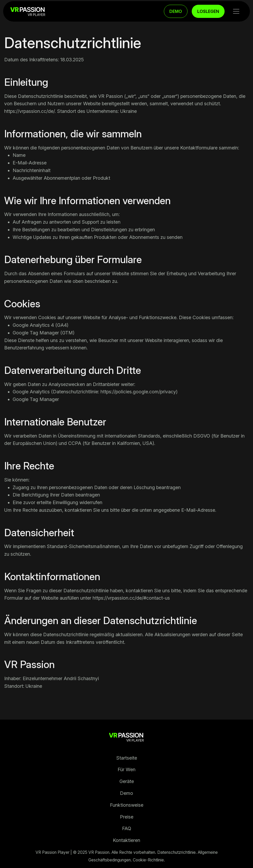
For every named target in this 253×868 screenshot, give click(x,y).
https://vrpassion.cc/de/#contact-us (131, 598)
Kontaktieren (126, 840)
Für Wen (126, 769)
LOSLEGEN (208, 11)
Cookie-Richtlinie (148, 860)
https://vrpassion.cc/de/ (29, 111)
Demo (126, 793)
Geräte (127, 781)
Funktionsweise (127, 805)
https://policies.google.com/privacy (138, 392)
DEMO (176, 11)
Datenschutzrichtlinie (176, 852)
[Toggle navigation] (236, 11)
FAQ (127, 828)
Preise (127, 817)
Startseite (127, 758)
